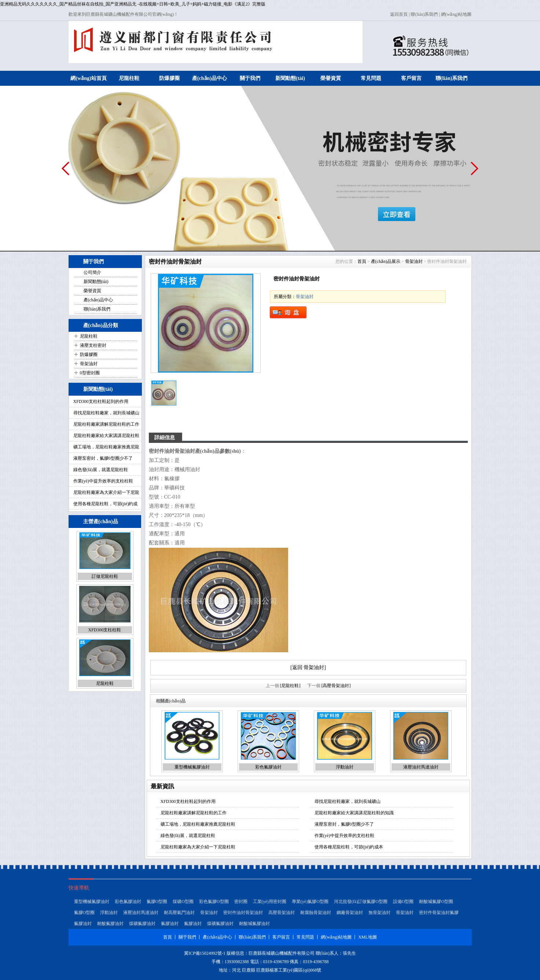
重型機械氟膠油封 (192, 767)
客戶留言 (411, 78)
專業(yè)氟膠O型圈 (310, 902)
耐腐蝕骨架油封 (316, 913)
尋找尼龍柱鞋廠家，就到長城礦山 (106, 413)
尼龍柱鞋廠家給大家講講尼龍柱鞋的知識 (354, 813)
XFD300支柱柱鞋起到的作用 (101, 401)
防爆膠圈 (169, 78)
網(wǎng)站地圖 (456, 14)
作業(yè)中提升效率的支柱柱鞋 (103, 481)
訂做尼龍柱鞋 (105, 576)
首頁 (362, 261)
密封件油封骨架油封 (243, 913)
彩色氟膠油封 (268, 767)
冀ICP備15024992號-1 (205, 953)
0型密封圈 (90, 373)
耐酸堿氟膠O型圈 (436, 902)
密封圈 (241, 902)
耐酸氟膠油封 (110, 924)
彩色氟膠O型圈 (214, 902)
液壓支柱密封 (93, 345)
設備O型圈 (403, 902)
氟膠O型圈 (157, 902)
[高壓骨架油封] (336, 686)
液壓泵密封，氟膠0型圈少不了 (103, 458)
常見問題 (371, 78)
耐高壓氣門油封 (179, 913)
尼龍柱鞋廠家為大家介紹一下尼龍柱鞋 (198, 847)
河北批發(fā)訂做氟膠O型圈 (361, 902)
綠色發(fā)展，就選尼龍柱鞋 (188, 836)
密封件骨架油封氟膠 (439, 913)
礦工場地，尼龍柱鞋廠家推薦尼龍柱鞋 (198, 824)
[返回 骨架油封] (308, 667)
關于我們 (250, 78)
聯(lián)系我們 (424, 14)
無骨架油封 (379, 913)
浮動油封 (345, 767)
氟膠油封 (83, 924)
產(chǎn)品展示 (386, 261)
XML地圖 (368, 937)
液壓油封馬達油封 (421, 767)
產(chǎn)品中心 (210, 78)
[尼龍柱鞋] (290, 686)
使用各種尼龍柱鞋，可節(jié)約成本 (349, 847)
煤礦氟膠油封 (142, 924)
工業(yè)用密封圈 (270, 902)
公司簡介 (92, 272)
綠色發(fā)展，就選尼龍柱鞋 (101, 470)
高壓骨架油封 (282, 913)
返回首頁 (399, 14)
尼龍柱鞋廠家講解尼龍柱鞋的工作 (106, 424)
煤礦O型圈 (183, 902)
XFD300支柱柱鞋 (104, 630)
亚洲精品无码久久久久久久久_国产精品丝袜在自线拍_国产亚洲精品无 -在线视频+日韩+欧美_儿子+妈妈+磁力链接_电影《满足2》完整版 (133, 4)
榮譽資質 (331, 78)
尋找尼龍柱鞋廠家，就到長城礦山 (348, 801)
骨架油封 (89, 364)
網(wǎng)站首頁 (88, 78)
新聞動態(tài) (290, 78)
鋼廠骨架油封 (350, 913)
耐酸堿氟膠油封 (254, 924)
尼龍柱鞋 (129, 78)
